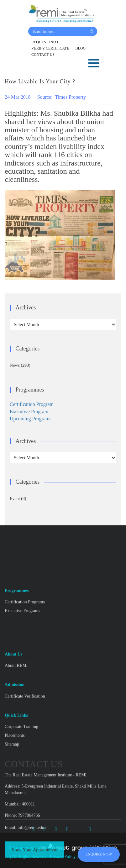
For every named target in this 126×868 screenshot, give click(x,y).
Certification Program (32, 404)
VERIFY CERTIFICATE (50, 48)
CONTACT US (43, 55)
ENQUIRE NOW (99, 854)
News (15, 365)
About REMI (16, 802)
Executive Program (29, 411)
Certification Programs (25, 738)
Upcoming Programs (31, 419)
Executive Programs (22, 747)
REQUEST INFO (45, 42)
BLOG (81, 48)
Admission (15, 821)
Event (15, 499)
